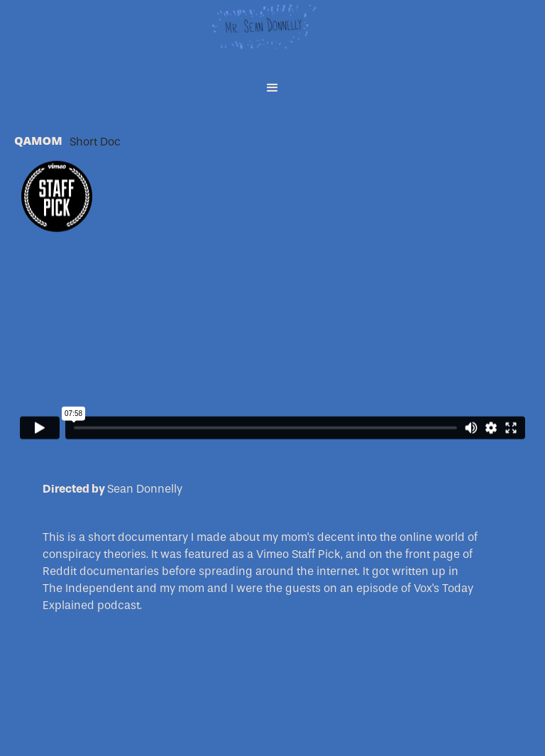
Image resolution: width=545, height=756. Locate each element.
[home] (272, 35)
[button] (272, 88)
